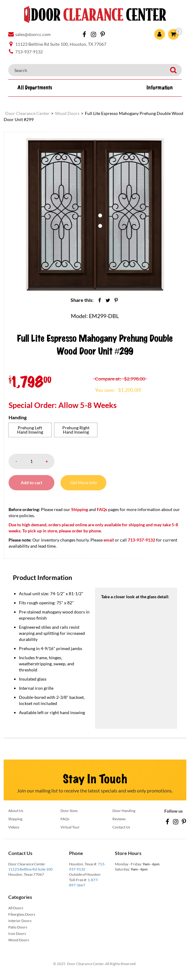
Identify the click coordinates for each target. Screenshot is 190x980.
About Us (16, 811)
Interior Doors (20, 921)
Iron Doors (17, 934)
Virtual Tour (70, 827)
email (109, 540)
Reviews (119, 819)
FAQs (102, 509)
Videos (14, 827)
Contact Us (121, 827)
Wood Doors (19, 940)
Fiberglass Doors (22, 914)
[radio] (30, 430)
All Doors (16, 908)
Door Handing (124, 811)
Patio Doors (18, 927)
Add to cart (31, 483)
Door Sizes (69, 811)
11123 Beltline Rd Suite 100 (30, 869)
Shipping (80, 509)
